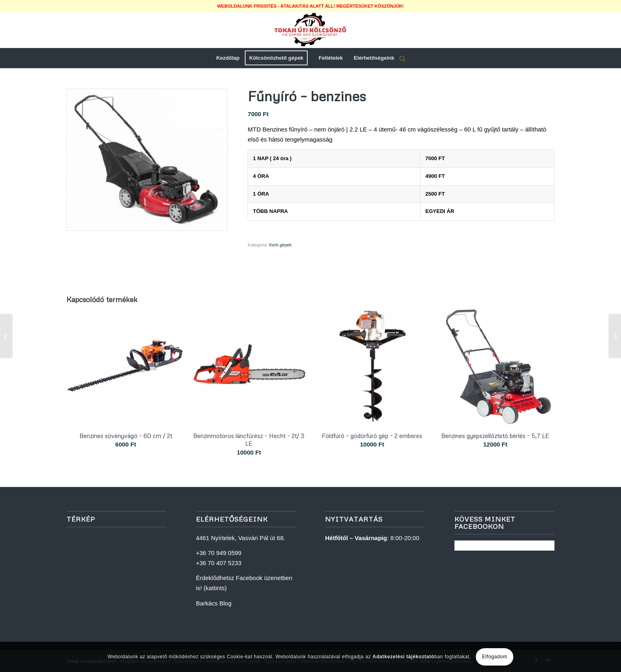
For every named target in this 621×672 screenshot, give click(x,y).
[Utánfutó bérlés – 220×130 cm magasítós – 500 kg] (615, 336)
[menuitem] (228, 58)
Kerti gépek (281, 245)
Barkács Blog (214, 603)
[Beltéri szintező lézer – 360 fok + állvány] (6, 336)
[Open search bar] (402, 58)
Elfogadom (495, 657)
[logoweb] (310, 30)
